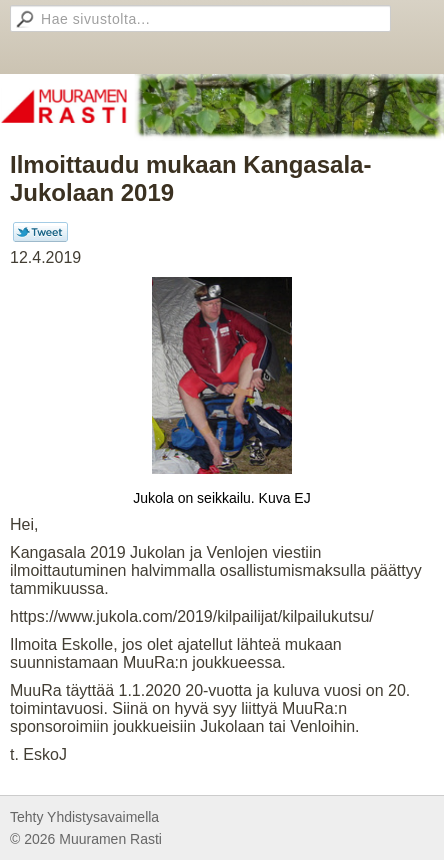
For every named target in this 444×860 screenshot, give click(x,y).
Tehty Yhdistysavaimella (84, 817)
